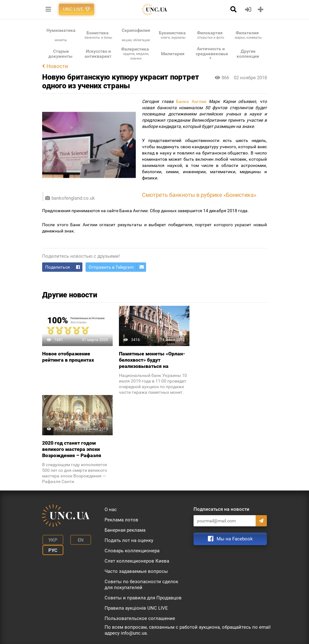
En (78, 540)
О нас (111, 510)
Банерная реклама (125, 530)
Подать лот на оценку (129, 540)
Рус (52, 549)
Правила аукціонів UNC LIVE (136, 608)
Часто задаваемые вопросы (136, 571)
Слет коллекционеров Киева (137, 561)
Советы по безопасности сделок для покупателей (141, 585)
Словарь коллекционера (132, 551)
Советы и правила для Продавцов (143, 598)
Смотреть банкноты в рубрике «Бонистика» (199, 195)
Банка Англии (191, 101)
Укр (52, 540)
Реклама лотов (121, 520)
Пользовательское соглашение (140, 618)
